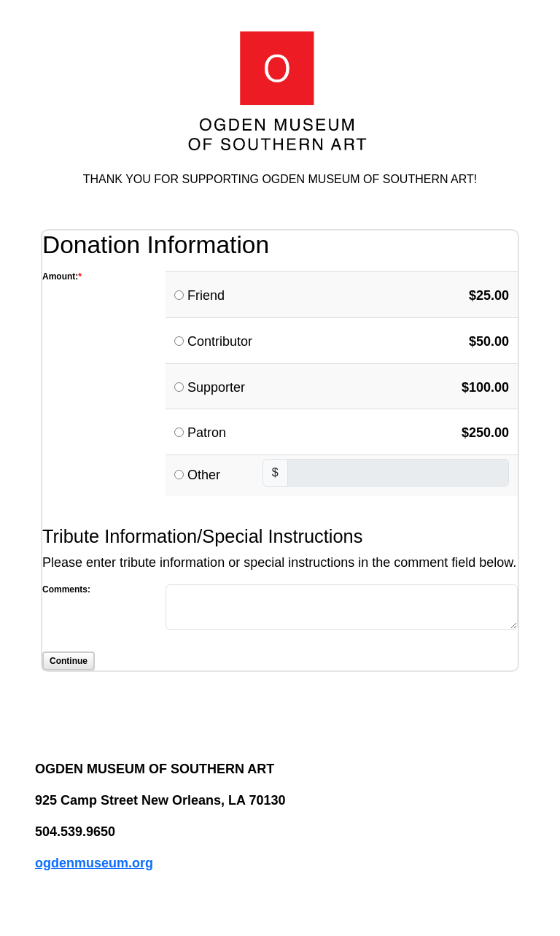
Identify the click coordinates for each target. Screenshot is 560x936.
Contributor (220, 341)
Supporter (216, 387)
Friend (206, 295)
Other (204, 475)
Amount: (60, 276)
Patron (207, 433)
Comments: (66, 589)
